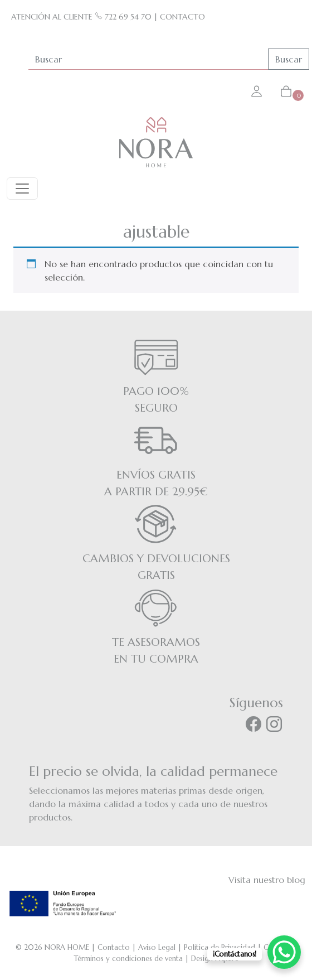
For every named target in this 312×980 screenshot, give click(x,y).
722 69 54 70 (123, 17)
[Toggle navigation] (22, 189)
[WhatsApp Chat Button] (284, 952)
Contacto (114, 947)
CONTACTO (182, 17)
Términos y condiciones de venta (128, 959)
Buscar (289, 59)
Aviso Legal (157, 947)
